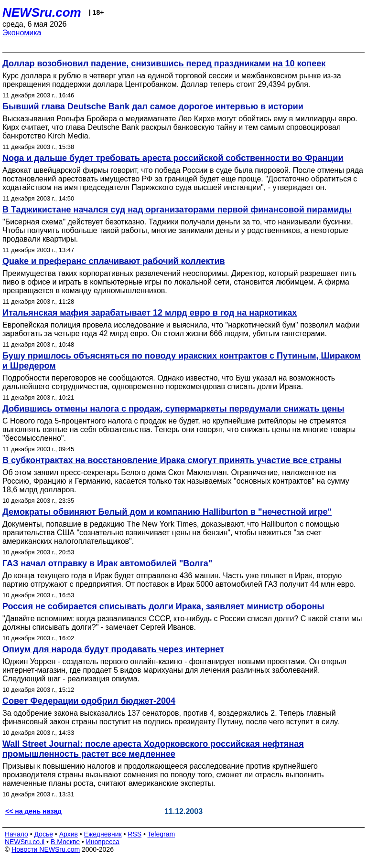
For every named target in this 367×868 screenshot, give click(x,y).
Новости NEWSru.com (46, 849)
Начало (16, 834)
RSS (135, 834)
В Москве (65, 842)
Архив (69, 834)
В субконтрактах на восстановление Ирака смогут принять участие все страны (172, 460)
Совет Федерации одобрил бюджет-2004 (89, 701)
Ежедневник (103, 834)
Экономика (22, 33)
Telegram (162, 834)
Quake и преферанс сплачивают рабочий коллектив (114, 261)
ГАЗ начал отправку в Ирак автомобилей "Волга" (107, 563)
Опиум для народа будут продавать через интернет (113, 649)
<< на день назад (33, 811)
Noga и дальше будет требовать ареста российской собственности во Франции (173, 158)
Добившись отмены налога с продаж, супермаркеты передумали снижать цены (173, 409)
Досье (43, 834)
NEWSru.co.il (25, 842)
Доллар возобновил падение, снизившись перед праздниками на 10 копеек (164, 64)
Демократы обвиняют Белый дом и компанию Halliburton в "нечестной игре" (167, 512)
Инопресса (103, 842)
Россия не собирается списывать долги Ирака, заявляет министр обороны (163, 606)
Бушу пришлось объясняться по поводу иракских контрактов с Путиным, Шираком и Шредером (182, 361)
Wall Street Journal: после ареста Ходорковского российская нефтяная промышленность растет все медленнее (153, 749)
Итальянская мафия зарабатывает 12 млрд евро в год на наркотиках (150, 313)
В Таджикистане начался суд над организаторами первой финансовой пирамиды (177, 210)
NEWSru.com (42, 12)
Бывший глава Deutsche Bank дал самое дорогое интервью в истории (153, 106)
